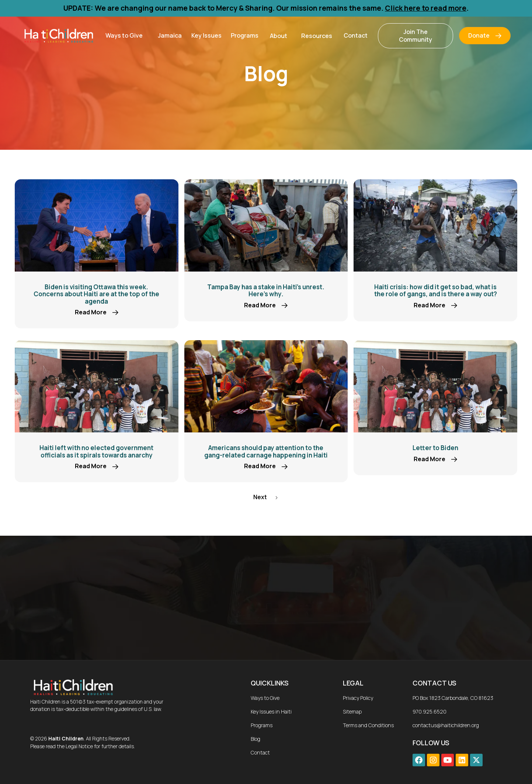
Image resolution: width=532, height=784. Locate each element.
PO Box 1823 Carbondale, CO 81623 (453, 698)
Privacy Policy (358, 698)
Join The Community (415, 36)
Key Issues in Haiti (271, 712)
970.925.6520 (430, 712)
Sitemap (352, 712)
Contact (356, 35)
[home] (58, 36)
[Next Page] (266, 497)
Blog (255, 739)
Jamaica (170, 35)
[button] (124, 36)
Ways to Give (124, 35)
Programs (245, 35)
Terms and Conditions (368, 725)
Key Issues (206, 35)
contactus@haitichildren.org (446, 725)
